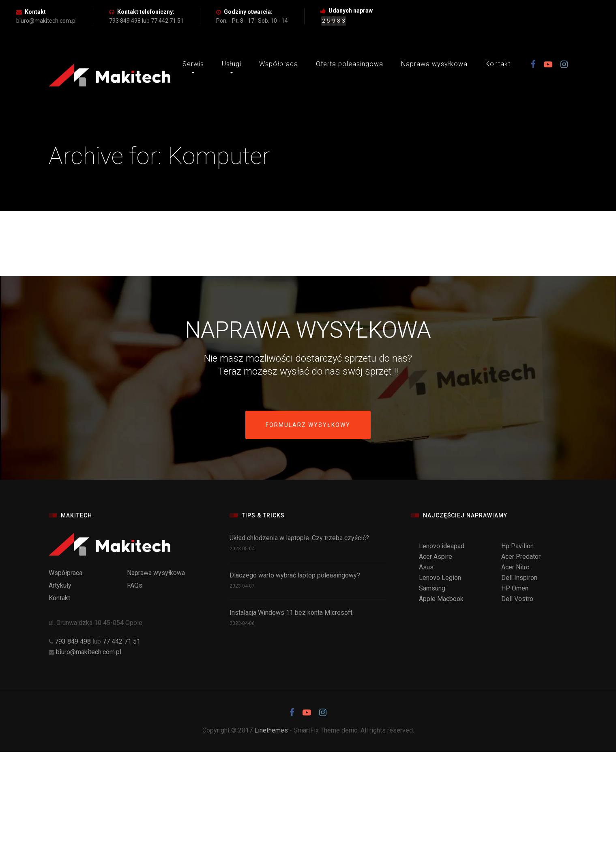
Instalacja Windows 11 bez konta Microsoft (291, 613)
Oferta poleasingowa (350, 64)
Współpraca (279, 64)
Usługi (232, 64)
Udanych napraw (351, 11)
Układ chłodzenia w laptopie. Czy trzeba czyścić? (299, 538)
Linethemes (271, 730)
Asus (426, 567)
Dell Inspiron (519, 578)
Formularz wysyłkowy (308, 425)
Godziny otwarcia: (248, 12)
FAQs (135, 585)
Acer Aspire (436, 557)
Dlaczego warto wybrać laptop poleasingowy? (295, 575)
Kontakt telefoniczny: (146, 12)
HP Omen (515, 588)
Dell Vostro (517, 599)
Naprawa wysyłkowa (434, 64)
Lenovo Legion (440, 578)
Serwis (193, 64)
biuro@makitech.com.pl (89, 652)
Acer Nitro (515, 567)
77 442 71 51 (121, 641)
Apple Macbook (441, 599)
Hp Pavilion (517, 546)
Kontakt (35, 12)
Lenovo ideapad (442, 546)
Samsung (432, 588)
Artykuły (60, 585)
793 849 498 (74, 641)
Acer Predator (521, 557)
